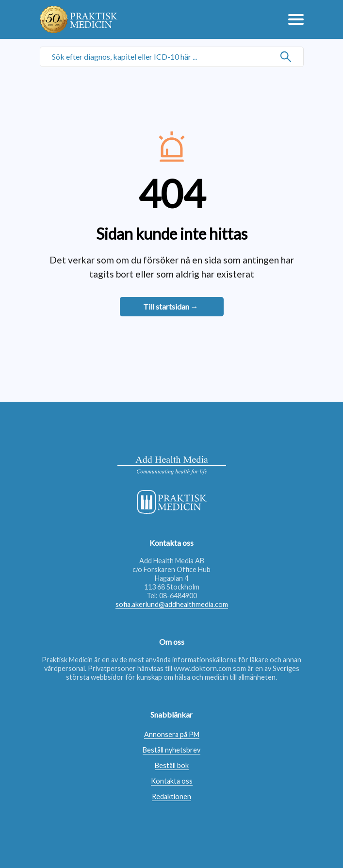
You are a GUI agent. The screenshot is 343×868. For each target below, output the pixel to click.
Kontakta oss (172, 781)
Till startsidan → (171, 306)
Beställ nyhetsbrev (171, 750)
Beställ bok (172, 765)
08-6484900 (178, 596)
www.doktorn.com (203, 668)
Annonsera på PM (172, 734)
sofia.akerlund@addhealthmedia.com (172, 604)
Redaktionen (171, 796)
